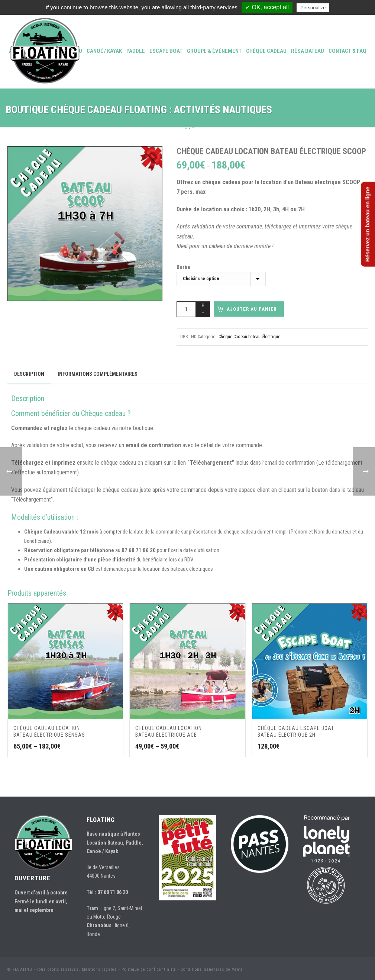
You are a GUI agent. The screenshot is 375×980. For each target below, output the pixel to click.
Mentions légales (99, 969)
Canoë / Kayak (104, 51)
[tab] (29, 374)
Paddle (136, 51)
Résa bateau (308, 51)
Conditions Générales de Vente (212, 969)
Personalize (313, 8)
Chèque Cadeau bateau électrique (249, 337)
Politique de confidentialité (149, 969)
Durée (183, 267)
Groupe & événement (214, 51)
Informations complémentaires (98, 374)
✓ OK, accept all (267, 7)
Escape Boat (166, 51)
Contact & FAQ (347, 51)
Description (29, 374)
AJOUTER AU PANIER (252, 309)
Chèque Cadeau (266, 51)
